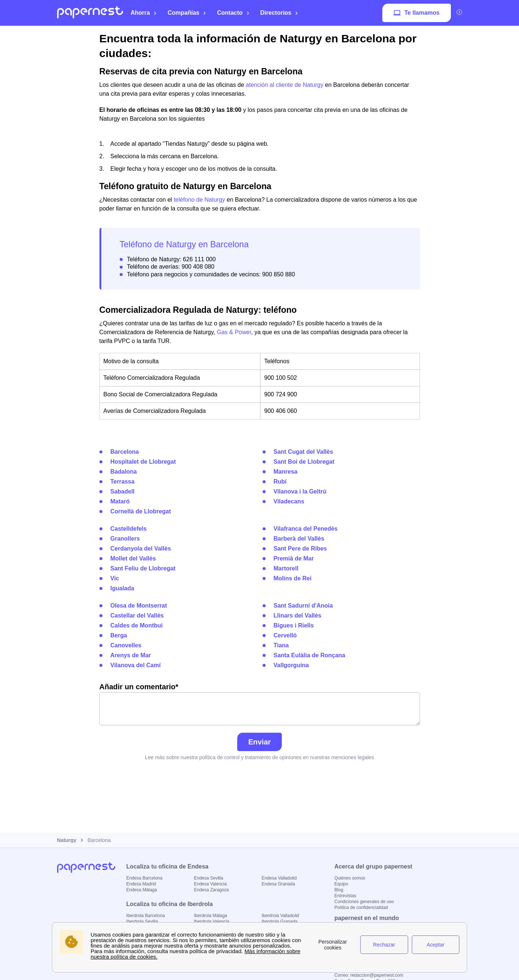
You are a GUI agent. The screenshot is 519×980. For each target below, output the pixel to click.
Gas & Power (234, 332)
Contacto (233, 13)
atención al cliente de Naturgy (285, 85)
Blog (339, 890)
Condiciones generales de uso (364, 902)
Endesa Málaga (142, 890)
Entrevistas (345, 896)
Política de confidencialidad (361, 908)
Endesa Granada (278, 884)
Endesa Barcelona (144, 878)
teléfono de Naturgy (199, 200)
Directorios (279, 13)
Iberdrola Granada (279, 921)
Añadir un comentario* (260, 704)
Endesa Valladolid (279, 878)
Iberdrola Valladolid (280, 916)
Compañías (187, 13)
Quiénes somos (350, 878)
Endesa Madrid (141, 884)
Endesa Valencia (210, 884)
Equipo (341, 884)
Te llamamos (417, 13)
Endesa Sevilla (208, 878)
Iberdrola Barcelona (146, 916)
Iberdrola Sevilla (142, 921)
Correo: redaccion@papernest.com (369, 975)
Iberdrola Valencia (211, 921)
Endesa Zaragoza (211, 890)
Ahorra (144, 13)
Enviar (259, 742)
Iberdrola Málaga (210, 916)
